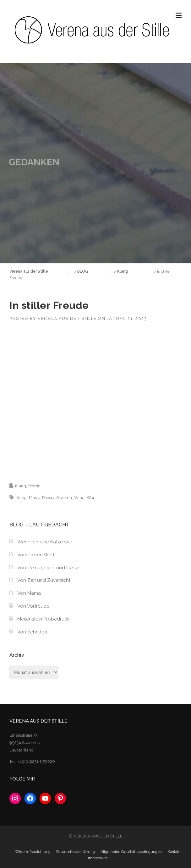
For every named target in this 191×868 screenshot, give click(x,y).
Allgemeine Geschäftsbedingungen (131, 852)
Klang (21, 486)
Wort (91, 498)
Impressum (98, 858)
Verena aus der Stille (67, 318)
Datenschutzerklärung (76, 852)
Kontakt (174, 852)
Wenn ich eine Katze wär (45, 542)
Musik (34, 498)
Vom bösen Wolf (36, 555)
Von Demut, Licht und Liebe (48, 568)
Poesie (34, 486)
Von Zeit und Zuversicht (44, 580)
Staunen (64, 498)
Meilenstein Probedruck (44, 619)
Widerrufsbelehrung (33, 852)
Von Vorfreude (33, 606)
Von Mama (29, 593)
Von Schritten (32, 632)
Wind (79, 498)
